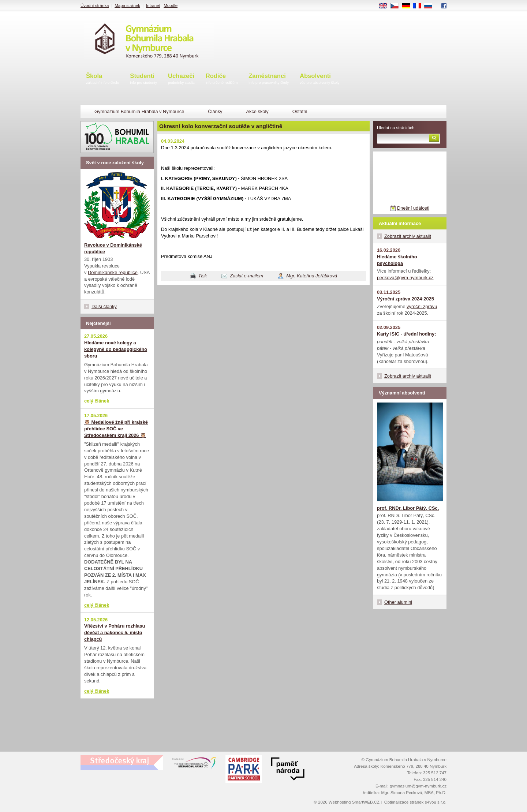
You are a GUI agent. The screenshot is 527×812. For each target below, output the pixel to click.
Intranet (153, 5)
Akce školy (257, 111)
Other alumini (398, 602)
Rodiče (222, 79)
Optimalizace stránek (404, 802)
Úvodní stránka (95, 5)
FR (420, 6)
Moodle (171, 5)
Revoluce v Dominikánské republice (113, 248)
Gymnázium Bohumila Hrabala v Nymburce (139, 111)
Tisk (203, 276)
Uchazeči (181, 79)
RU (431, 6)
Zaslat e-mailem (246, 276)
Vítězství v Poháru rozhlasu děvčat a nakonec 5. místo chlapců (115, 633)
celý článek (97, 401)
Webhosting (340, 802)
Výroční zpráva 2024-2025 (405, 299)
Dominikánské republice (113, 272)
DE (408, 6)
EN (386, 6)
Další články (104, 306)
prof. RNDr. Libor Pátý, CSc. (408, 508)
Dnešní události (413, 208)
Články (215, 111)
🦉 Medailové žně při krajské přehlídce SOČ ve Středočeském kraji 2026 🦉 (116, 429)
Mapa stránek (127, 5)
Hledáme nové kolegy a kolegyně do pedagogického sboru (116, 349)
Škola (102, 79)
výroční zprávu (422, 306)
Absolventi (320, 79)
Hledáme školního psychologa (397, 260)
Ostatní (300, 111)
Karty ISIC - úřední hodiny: (406, 334)
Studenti (143, 79)
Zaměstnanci (269, 79)
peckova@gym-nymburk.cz (405, 278)
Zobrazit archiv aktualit (408, 236)
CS (397, 6)
